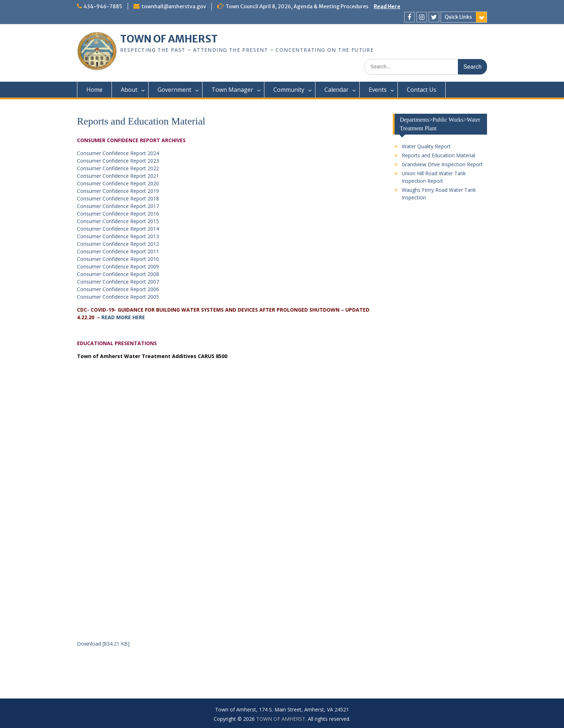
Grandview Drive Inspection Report (442, 164)
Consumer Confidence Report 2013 (118, 236)
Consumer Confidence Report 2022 (118, 168)
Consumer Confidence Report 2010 (118, 259)
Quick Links (458, 17)
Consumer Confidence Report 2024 (118, 153)
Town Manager (232, 90)
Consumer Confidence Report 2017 (118, 206)
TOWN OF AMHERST (169, 39)
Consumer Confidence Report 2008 (118, 274)
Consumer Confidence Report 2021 (118, 176)
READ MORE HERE (123, 317)
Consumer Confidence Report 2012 (118, 244)
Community (289, 90)
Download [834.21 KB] (103, 644)
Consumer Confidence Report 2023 (118, 161)
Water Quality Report (426, 146)
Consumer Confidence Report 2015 (118, 221)
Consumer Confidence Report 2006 (118, 289)
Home (94, 90)
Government (174, 90)
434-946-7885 (103, 6)
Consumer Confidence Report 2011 (118, 251)
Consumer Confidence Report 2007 (118, 282)
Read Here (387, 6)
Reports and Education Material (438, 155)
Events (378, 90)
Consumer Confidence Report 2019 (118, 191)
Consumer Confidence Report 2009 (118, 266)
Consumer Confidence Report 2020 (118, 183)
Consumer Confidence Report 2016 (118, 214)
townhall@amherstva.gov (174, 6)
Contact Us (422, 90)
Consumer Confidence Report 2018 (118, 198)
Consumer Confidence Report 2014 (118, 229)
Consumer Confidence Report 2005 (118, 297)
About (129, 90)
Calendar (336, 90)
